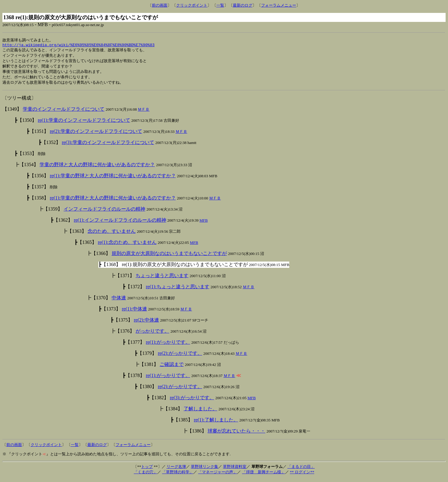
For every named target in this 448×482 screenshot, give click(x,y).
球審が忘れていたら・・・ (236, 434)
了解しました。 (200, 412)
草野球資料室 (235, 470)
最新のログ (243, 5)
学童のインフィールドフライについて (64, 112)
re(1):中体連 (134, 312)
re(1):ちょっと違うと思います (178, 290)
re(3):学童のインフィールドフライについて (108, 146)
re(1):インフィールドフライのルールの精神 (120, 223)
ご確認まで (172, 368)
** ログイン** (302, 475)
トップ (147, 470)
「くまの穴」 (146, 475)
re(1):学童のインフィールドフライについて (84, 123)
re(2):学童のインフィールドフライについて (96, 135)
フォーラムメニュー (279, 5)
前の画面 (160, 5)
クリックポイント (192, 5)
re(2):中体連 (146, 323)
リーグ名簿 (176, 470)
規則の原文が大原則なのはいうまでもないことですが (169, 257)
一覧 (220, 5)
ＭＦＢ (144, 113)
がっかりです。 (152, 334)
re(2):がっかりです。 (180, 356)
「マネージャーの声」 (218, 475)
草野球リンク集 (204, 470)
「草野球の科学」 (178, 475)
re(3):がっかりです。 (192, 401)
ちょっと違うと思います (162, 279)
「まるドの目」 (301, 470)
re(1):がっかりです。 (168, 345)
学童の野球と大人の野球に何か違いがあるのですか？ (97, 168)
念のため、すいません (112, 234)
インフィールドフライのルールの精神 (104, 212)
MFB (204, 224)
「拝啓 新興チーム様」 (264, 475)
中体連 (119, 301)
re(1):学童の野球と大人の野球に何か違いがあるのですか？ (113, 179)
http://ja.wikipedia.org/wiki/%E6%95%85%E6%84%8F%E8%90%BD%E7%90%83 (78, 46)
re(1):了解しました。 (216, 423)
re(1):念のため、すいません (127, 245)
